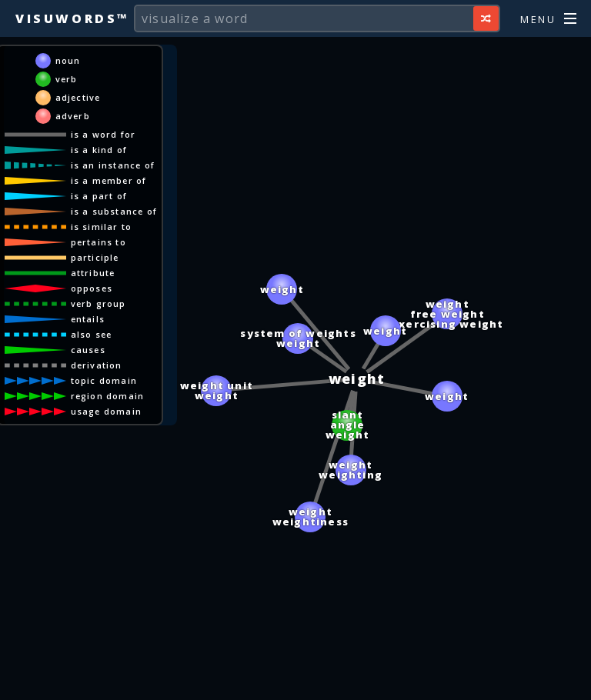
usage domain (106, 411)
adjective (78, 97)
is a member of (109, 180)
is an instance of (113, 165)
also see (92, 334)
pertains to (98, 242)
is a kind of (99, 150)
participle (95, 257)
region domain (108, 396)
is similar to (102, 227)
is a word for (104, 134)
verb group (98, 303)
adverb (73, 116)
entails (88, 319)
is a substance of (114, 211)
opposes (92, 288)
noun (68, 60)
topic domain (104, 380)
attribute (93, 273)
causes (88, 350)
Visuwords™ (72, 18)
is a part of (99, 196)
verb (67, 79)
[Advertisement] (295, 681)
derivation (97, 365)
